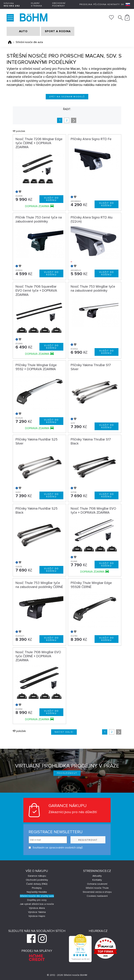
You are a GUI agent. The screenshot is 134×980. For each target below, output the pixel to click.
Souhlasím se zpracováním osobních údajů (56, 848)
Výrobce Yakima (37, 912)
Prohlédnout (67, 773)
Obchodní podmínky (59, 5)
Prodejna (86, 4)
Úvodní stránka (10, 42)
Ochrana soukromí (97, 884)
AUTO (23, 31)
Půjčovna (100, 4)
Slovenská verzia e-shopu (97, 892)
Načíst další (64, 732)
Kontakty (114, 4)
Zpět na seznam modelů (67, 97)
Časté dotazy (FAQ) (37, 884)
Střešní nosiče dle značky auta (37, 896)
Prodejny (37, 888)
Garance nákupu (37, 876)
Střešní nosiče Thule (97, 888)
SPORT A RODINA (58, 31)
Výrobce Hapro (37, 916)
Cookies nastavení (97, 896)
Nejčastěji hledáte (37, 892)
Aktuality (97, 876)
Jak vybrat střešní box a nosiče (37, 904)
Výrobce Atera (37, 908)
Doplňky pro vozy (37, 900)
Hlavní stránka (36, 5)
